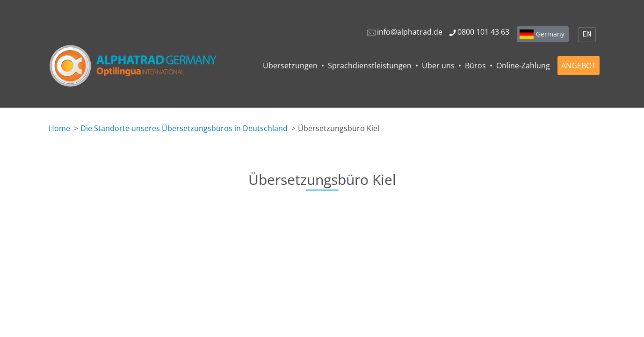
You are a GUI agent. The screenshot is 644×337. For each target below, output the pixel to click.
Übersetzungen (290, 66)
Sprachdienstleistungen (370, 66)
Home (59, 128)
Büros (475, 66)
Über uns (438, 66)
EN (587, 35)
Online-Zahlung (523, 66)
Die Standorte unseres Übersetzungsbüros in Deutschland (184, 128)
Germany (550, 34)
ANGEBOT (579, 66)
